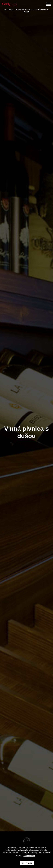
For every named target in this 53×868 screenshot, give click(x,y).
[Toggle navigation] (49, 4)
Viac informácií (29, 856)
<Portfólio (9, 9)
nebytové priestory (25, 9)
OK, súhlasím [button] (27, 863)
